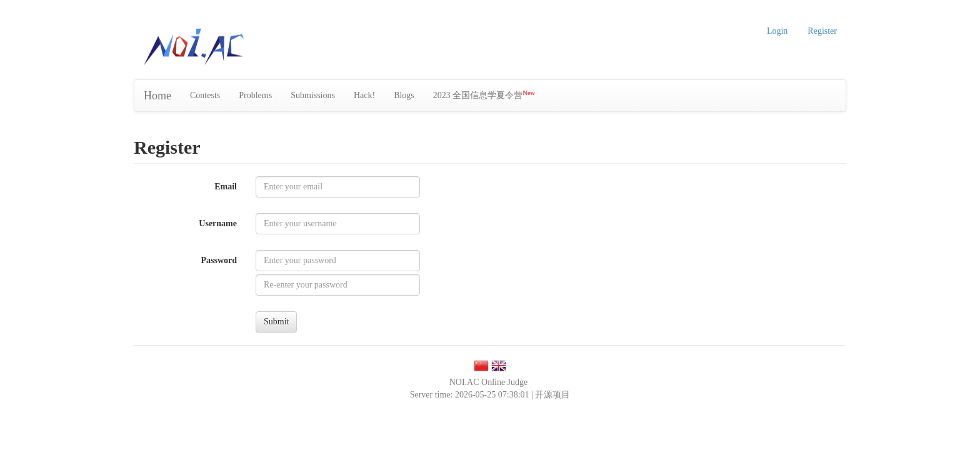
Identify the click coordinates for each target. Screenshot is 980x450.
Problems (255, 95)
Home (157, 96)
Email (226, 187)
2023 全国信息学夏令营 (484, 95)
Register (822, 31)
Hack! (364, 95)
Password (219, 260)
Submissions (313, 95)
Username (218, 223)
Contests (205, 95)
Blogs (404, 95)
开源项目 (552, 395)
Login (777, 31)
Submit (276, 322)
